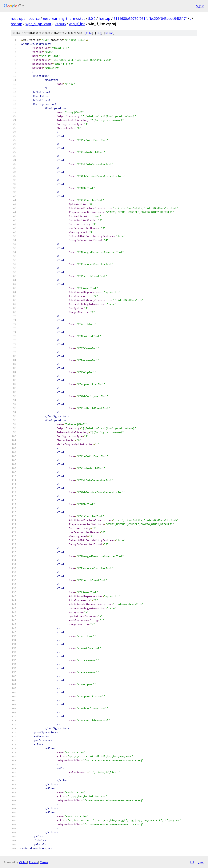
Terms (44, 862)
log (99, 33)
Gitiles (23, 862)
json (201, 862)
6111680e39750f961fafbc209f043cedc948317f (150, 18)
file (89, 33)
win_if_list (77, 24)
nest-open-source (25, 18)
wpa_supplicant (38, 24)
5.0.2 (92, 18)
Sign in (200, 6)
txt (192, 862)
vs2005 (60, 24)
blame (109, 33)
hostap (104, 18)
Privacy (33, 862)
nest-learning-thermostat (64, 18)
